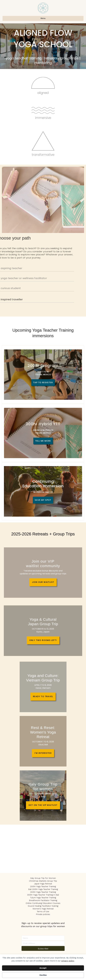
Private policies (43, 914)
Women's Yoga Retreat (43, 909)
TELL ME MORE (43, 441)
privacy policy (68, 961)
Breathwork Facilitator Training (43, 900)
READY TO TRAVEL (43, 696)
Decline (43, 975)
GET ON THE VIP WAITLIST (43, 805)
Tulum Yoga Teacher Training (43, 898)
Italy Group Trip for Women (43, 878)
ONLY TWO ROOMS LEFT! (43, 640)
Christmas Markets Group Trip (43, 881)
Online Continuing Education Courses (43, 903)
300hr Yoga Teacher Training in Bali (43, 895)
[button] (43, 948)
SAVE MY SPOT (43, 500)
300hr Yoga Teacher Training (43, 892)
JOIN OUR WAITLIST (43, 582)
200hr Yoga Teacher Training (43, 886)
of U (45, 911)
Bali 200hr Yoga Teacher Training (43, 889)
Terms (40, 911)
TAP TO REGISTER (43, 382)
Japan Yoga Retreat (43, 884)
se (48, 911)
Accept (43, 968)
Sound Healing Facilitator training (43, 906)
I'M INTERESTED (43, 753)
